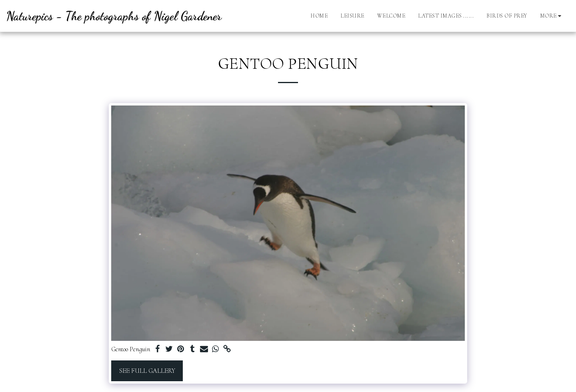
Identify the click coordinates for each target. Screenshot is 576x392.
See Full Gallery (147, 371)
